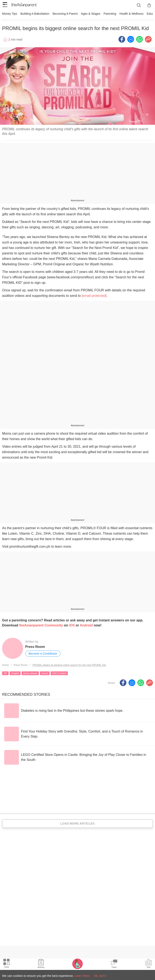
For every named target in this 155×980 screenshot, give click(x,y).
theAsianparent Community (41, 625)
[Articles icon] (41, 964)
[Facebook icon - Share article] (122, 39)
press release (30, 673)
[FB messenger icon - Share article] (131, 39)
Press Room (35, 647)
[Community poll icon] (148, 964)
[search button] (139, 5)
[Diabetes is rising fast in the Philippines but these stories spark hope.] (64, 710)
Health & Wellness (131, 14)
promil (45, 673)
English (15, 673)
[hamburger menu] (5, 5)
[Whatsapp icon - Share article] (139, 39)
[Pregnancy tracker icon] (77, 964)
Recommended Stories (26, 694)
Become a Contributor (43, 653)
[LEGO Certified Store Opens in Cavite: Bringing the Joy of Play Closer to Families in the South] (77, 757)
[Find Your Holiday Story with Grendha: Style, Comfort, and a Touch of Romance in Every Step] (77, 734)
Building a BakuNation (35, 14)
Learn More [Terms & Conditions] (82, 976)
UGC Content (59, 673)
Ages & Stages (90, 14)
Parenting (109, 14)
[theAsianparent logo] (24, 5)
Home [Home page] (5, 665)
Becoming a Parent (65, 14)
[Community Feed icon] (114, 964)
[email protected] (94, 295)
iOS (72, 625)
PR (5, 673)
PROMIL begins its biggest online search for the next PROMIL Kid (69, 665)
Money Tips (10, 14)
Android (86, 625)
